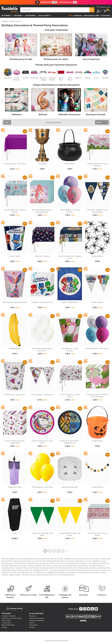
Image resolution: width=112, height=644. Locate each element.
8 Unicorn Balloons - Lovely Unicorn (97, 348)
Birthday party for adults (56, 59)
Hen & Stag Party (91, 59)
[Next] (67, 551)
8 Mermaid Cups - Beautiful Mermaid (15, 302)
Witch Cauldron (70, 164)
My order (32, 616)
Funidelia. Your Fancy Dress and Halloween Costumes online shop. (10, 10)
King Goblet (42, 164)
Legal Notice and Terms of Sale (12, 618)
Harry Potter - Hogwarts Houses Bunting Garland (97, 211)
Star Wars (26, 78)
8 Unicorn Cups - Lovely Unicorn (15, 395)
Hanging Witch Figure (15, 487)
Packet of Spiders (97, 256)
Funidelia (5, 21)
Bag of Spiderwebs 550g (70, 487)
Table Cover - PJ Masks (42, 256)
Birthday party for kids (21, 59)
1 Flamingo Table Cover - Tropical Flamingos (97, 165)
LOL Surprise (34, 78)
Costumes (18, 16)
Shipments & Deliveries (37, 620)
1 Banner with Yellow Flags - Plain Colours (70, 534)
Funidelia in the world (9, 616)
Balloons (43, 114)
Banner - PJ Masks (97, 302)
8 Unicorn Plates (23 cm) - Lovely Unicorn (42, 442)
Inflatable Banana (15, 348)
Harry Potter (8, 78)
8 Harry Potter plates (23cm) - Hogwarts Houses (70, 442)
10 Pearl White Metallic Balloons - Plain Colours (42, 349)
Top (70, 16)
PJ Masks (88, 78)
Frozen (96, 78)
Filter (6, 122)
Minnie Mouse (70, 79)
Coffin (15, 533)
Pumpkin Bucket (97, 441)
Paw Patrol (105, 78)
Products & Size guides (37, 618)
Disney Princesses (17, 79)
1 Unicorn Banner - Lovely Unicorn (42, 395)
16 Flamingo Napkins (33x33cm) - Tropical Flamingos (97, 396)
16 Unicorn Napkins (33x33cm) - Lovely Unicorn (15, 442)
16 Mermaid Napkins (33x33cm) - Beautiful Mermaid (42, 211)
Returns (32, 623)
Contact (32, 627)
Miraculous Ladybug (43, 79)
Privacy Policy (6, 620)
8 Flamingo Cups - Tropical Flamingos (70, 349)
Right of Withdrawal (8, 625)
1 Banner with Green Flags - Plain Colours (42, 534)
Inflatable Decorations (69, 114)
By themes (6, 16)
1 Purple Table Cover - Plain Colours (15, 164)
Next (110, 46)
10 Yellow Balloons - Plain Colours (42, 487)
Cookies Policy (6, 623)
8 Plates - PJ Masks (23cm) (70, 302)
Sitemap (4, 627)
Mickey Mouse (61, 79)
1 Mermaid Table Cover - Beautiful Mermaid (15, 211)
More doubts (34, 625)
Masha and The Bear (52, 79)
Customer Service (15, 609)
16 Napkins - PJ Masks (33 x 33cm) (42, 302)
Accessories (30, 16)
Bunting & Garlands (96, 114)
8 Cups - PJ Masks (15, 256)
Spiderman (79, 78)
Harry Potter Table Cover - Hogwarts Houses (70, 257)
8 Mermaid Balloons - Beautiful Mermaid (70, 211)
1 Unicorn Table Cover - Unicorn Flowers (97, 534)
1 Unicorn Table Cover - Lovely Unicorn (70, 396)
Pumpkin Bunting (97, 487)
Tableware (17, 114)
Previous (2, 46)
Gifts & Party (44, 16)
